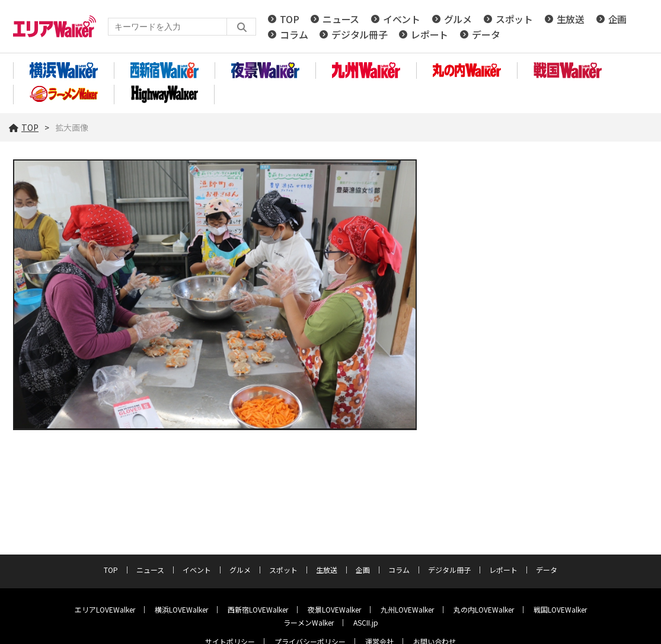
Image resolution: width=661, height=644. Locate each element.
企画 (617, 19)
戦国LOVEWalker (560, 609)
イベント (402, 19)
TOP (289, 19)
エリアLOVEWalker (105, 609)
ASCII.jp (366, 622)
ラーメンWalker (309, 622)
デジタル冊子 (359, 34)
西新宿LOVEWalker (258, 609)
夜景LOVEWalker (334, 609)
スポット (514, 19)
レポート (430, 34)
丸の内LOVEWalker (484, 609)
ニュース (341, 19)
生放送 (571, 19)
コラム (294, 34)
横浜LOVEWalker (181, 609)
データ (486, 34)
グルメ (458, 19)
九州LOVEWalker (407, 609)
